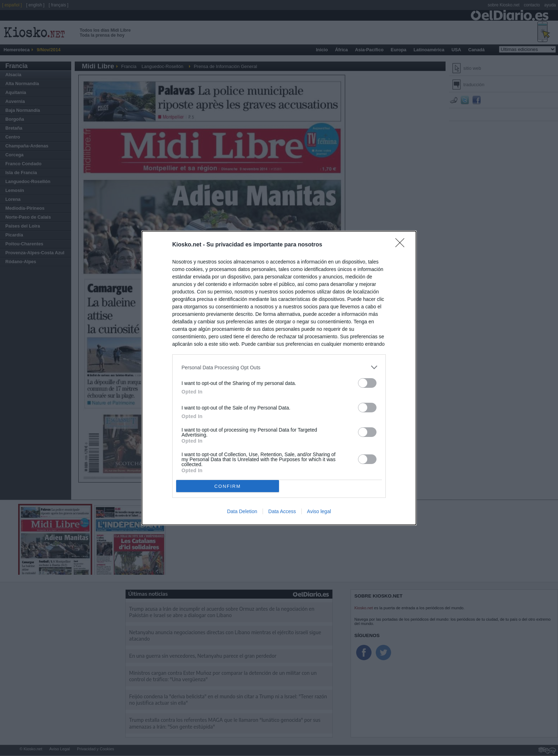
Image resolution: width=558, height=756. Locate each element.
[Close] (402, 245)
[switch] (367, 383)
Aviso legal (319, 511)
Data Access (282, 511)
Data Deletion (242, 511)
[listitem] (279, 367)
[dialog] (279, 378)
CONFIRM (228, 486)
